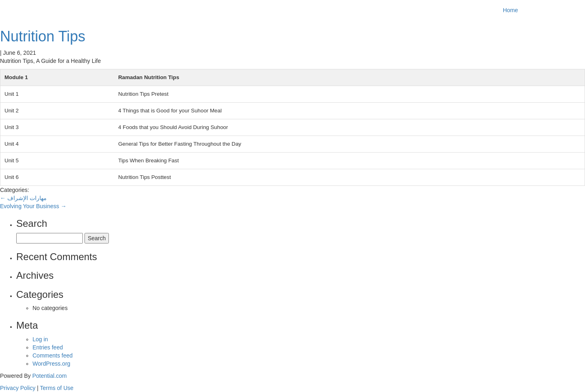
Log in (40, 339)
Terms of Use (56, 388)
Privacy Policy (18, 388)
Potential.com (49, 376)
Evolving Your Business (33, 206)
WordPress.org (51, 364)
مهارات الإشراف (23, 198)
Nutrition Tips (43, 36)
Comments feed (53, 355)
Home (510, 10)
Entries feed (48, 347)
